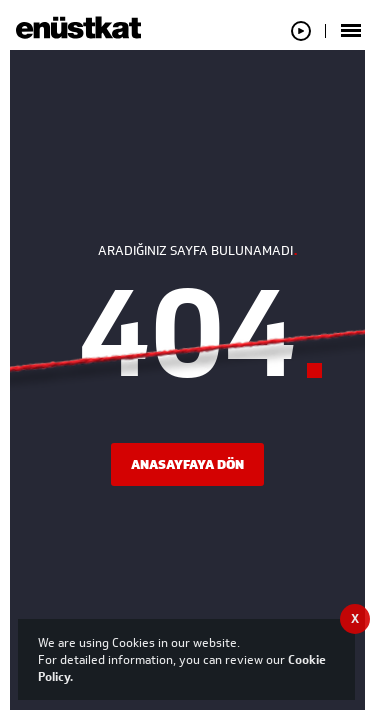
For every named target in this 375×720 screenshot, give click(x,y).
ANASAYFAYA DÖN (187, 464)
